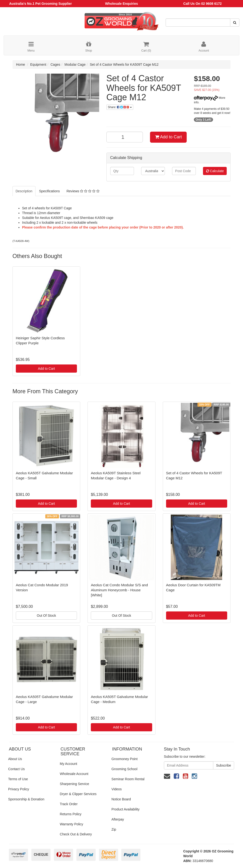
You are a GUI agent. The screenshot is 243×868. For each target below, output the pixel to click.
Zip (114, 829)
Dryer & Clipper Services (78, 794)
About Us (15, 759)
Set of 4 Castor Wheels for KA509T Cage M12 (124, 65)
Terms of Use (18, 779)
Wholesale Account (74, 774)
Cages (55, 65)
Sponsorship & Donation (26, 799)
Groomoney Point (124, 759)
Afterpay (118, 819)
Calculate (215, 171)
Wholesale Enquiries (122, 4)
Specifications (49, 191)
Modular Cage (75, 65)
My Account (69, 764)
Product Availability (125, 809)
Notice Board (121, 799)
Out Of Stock (46, 616)
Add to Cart (168, 137)
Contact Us (16, 769)
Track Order (69, 804)
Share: (120, 107)
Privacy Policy (19, 789)
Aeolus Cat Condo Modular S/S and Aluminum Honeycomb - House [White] (119, 590)
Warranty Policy (72, 824)
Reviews (83, 191)
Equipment (38, 65)
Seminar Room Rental (128, 779)
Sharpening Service (75, 784)
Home (20, 65)
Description (24, 191)
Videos (117, 789)
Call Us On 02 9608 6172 (202, 4)
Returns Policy (71, 814)
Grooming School (124, 769)
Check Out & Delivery (76, 834)
